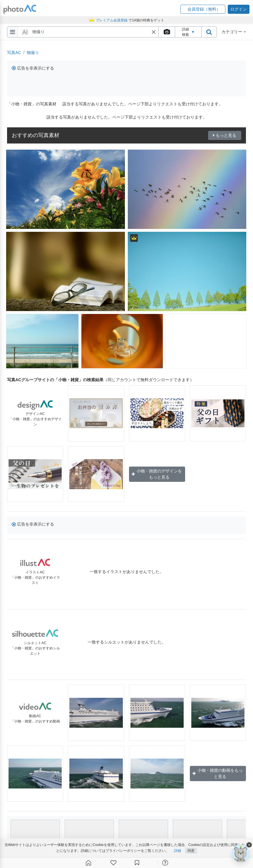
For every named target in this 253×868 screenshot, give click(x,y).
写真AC (14, 53)
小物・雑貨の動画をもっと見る (218, 773)
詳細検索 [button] (188, 32)
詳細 (177, 851)
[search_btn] (209, 32)
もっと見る (225, 135)
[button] (203, 9)
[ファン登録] (113, 863)
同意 (191, 851)
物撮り (33, 53)
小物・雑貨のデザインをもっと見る (157, 474)
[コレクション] (137, 863)
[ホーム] (88, 863)
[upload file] (167, 32)
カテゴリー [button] (234, 32)
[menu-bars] (12, 32)
